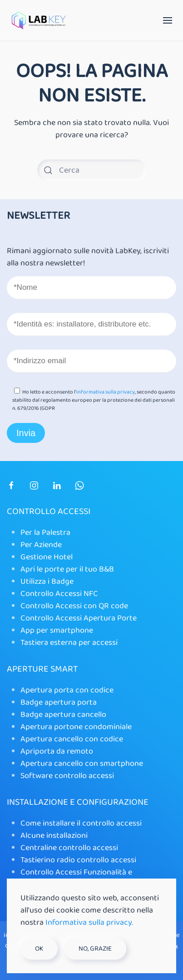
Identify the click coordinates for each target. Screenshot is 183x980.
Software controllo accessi (67, 776)
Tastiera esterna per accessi (69, 643)
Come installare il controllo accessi (81, 823)
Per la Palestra (45, 533)
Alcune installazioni (54, 836)
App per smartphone (57, 630)
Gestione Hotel (47, 557)
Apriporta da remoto (57, 751)
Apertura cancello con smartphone (82, 764)
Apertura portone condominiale (77, 727)
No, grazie (95, 949)
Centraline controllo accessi (69, 848)
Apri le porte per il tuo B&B (67, 569)
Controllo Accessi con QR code (74, 606)
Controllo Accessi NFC (59, 594)
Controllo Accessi (49, 511)
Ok (39, 949)
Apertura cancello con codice (72, 739)
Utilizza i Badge (47, 581)
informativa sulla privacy (106, 392)
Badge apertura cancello (63, 715)
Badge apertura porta (59, 702)
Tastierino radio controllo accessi (78, 860)
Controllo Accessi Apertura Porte (79, 618)
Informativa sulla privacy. (89, 922)
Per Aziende (41, 545)
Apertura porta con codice (67, 690)
